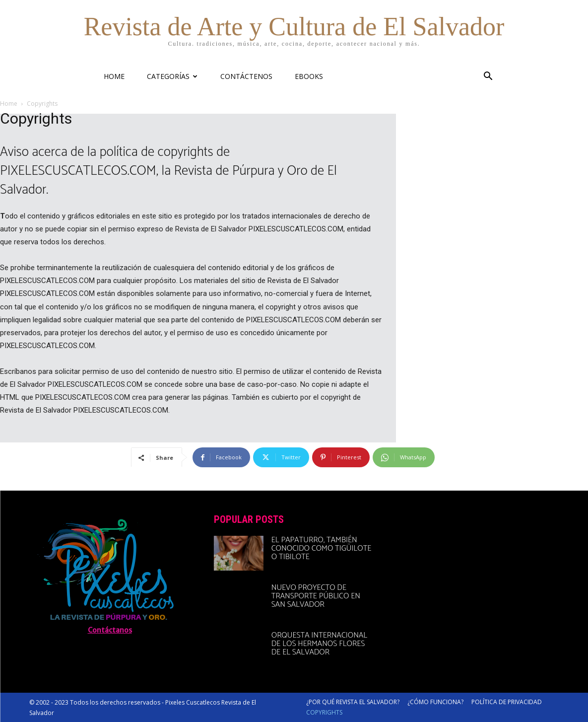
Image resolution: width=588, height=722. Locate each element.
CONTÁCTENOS (246, 76)
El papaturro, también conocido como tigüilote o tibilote (322, 548)
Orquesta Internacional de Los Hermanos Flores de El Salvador (319, 644)
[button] (488, 77)
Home (9, 104)
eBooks (309, 76)
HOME (114, 76)
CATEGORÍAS (172, 76)
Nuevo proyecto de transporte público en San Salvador (316, 596)
